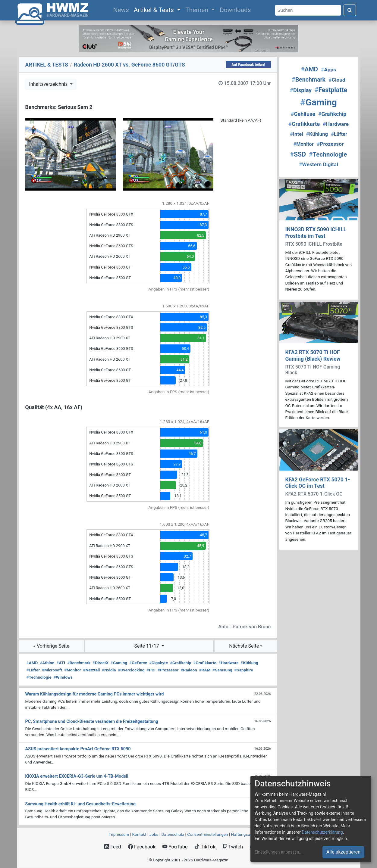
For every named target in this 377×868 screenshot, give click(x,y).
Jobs (154, 834)
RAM (205, 670)
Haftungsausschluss (250, 834)
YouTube (175, 847)
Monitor (73, 670)
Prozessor (168, 670)
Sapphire (243, 670)
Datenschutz (173, 834)
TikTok (205, 847)
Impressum (119, 834)
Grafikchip (181, 663)
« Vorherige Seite (51, 646)
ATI (61, 663)
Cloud (337, 80)
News (122, 9)
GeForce (138, 663)
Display (301, 90)
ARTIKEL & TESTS (47, 65)
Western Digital (319, 164)
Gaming (119, 663)
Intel (297, 134)
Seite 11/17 (147, 646)
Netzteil (92, 670)
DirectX (101, 663)
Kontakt (139, 834)
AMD (32, 663)
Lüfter (33, 670)
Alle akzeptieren (343, 852)
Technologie (39, 677)
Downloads (235, 10)
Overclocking (131, 670)
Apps (328, 70)
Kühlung (249, 663)
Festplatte (331, 90)
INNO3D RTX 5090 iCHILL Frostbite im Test (316, 233)
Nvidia (109, 670)
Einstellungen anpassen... (279, 852)
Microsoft (52, 670)
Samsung (222, 670)
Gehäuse (303, 114)
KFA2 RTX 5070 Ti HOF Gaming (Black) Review (313, 355)
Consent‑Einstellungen (207, 834)
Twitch (233, 847)
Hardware (229, 663)
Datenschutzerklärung (322, 832)
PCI (151, 670)
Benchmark (79, 663)
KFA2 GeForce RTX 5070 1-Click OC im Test (318, 483)
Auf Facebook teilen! (248, 65)
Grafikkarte (205, 663)
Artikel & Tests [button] (155, 10)
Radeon (189, 670)
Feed (113, 847)
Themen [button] (198, 10)
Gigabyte (159, 663)
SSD (298, 154)
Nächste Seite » (246, 646)
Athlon (47, 663)
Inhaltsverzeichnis (49, 84)
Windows (63, 677)
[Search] (308, 10)
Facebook (142, 847)
